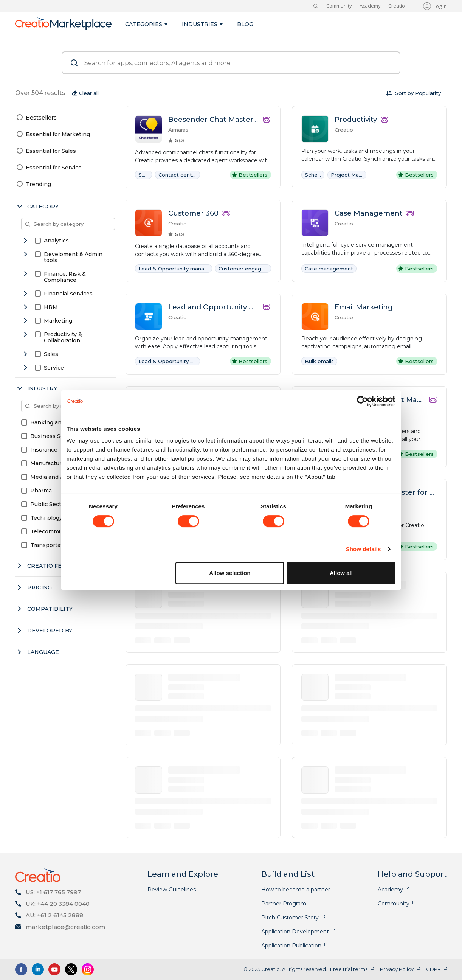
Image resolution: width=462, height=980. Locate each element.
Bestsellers (41, 118)
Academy (370, 6)
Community (339, 6)
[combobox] (428, 93)
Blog (245, 24)
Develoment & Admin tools (73, 257)
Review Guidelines (172, 890)
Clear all (89, 93)
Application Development (295, 932)
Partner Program (284, 904)
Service (54, 368)
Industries (200, 24)
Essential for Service (54, 168)
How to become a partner (296, 890)
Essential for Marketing (58, 134)
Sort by (404, 93)
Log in (440, 6)
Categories (144, 24)
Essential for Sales (51, 151)
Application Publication (291, 946)
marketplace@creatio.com (65, 927)
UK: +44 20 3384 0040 (58, 904)
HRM (51, 307)
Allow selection (230, 573)
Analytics (56, 241)
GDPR (433, 969)
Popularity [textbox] (428, 93)
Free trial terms (349, 969)
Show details (364, 549)
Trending (38, 184)
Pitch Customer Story (290, 918)
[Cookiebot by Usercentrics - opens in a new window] (362, 401)
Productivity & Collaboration (63, 337)
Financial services (68, 294)
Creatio (397, 6)
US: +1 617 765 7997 (53, 892)
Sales (51, 354)
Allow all (341, 573)
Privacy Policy (397, 969)
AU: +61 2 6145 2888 (54, 915)
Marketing (58, 321)
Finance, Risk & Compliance (65, 277)
